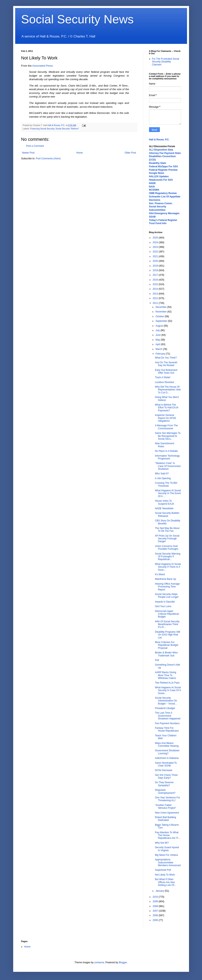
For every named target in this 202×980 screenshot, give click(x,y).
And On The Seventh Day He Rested (166, 364)
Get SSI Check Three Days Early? (166, 776)
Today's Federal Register (163, 220)
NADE (152, 183)
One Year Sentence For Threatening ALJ (167, 799)
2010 (156, 897)
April (158, 344)
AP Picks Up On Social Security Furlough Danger (167, 539)
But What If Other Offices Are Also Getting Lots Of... (165, 882)
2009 (156, 901)
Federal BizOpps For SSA (164, 166)
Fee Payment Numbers (167, 723)
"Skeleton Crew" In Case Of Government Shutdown (168, 466)
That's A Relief (162, 377)
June (158, 335)
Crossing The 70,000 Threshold (166, 484)
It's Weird (160, 574)
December (161, 307)
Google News (157, 173)
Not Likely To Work (165, 875)
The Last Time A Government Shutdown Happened (168, 716)
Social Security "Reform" (67, 129)
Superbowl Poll (163, 870)
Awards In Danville (165, 602)
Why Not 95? (162, 843)
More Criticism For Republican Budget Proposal (166, 645)
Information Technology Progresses (167, 457)
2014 (156, 289)
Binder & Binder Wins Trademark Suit (166, 654)
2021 (156, 256)
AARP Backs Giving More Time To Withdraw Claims (165, 675)
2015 (156, 284)
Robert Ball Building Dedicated (165, 819)
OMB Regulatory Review (163, 193)
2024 (156, 242)
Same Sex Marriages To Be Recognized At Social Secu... (168, 436)
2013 (156, 294)
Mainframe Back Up (165, 579)
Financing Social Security (42, 129)
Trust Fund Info (158, 223)
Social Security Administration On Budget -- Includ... (166, 701)
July (158, 330)
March (159, 349)
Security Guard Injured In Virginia (167, 849)
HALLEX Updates (159, 176)
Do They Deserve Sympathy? (164, 784)
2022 (156, 252)
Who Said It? (162, 474)
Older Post (130, 153)
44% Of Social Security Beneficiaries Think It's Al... (167, 624)
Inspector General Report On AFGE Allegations (165, 418)
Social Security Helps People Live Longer (167, 596)
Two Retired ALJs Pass (167, 683)
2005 (156, 920)
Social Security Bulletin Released (167, 514)
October (160, 316)
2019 (156, 266)
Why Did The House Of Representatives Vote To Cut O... (168, 390)
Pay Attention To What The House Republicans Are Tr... (167, 835)
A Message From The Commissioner (166, 427)
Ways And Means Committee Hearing (167, 745)
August (160, 326)
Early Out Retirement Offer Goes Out (166, 371)
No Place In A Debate (166, 451)
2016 (156, 280)
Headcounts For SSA (161, 180)
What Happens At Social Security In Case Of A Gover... (168, 690)
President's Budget (165, 708)
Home (80, 153)
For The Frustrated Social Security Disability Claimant (166, 62)
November (161, 312)
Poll (157, 660)
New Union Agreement (167, 813)
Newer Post (28, 153)
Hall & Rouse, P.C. (159, 140)
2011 (156, 303)
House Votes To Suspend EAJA (164, 502)
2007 (156, 911)
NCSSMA (154, 190)
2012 (156, 298)
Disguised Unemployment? (165, 791)
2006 (156, 915)
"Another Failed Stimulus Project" (165, 807)
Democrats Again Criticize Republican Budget (167, 614)
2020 (156, 261)
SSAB (152, 217)
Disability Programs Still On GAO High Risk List (167, 635)
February (161, 354)
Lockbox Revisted (164, 382)
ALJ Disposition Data (161, 150)
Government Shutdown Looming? (167, 752)
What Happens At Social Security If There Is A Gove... (168, 567)
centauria (99, 962)
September (162, 321)
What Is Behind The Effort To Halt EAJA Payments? (167, 408)
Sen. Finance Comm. (161, 203)
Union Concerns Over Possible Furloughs (167, 548)
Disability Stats (158, 163)
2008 (156, 906)
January (160, 891)
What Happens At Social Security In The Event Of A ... (168, 493)
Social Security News (78, 19)
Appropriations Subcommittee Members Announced (168, 862)
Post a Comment (35, 146)
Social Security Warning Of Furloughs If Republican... (168, 557)
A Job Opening (163, 478)
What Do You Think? (166, 358)
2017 (156, 275)
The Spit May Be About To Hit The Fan (167, 530)
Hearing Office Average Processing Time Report (167, 587)
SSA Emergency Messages (164, 213)
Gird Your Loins (163, 606)
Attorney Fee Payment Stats (165, 153)
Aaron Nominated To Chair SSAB (166, 764)
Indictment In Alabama (167, 758)
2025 (156, 238)
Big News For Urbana (166, 855)
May (158, 340)
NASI (152, 187)
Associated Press (42, 66)
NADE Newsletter (164, 508)
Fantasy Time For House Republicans (167, 729)
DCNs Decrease (164, 770)
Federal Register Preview (163, 170)
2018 (156, 270)
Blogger (123, 962)
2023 (156, 247)
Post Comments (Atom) (48, 159)
